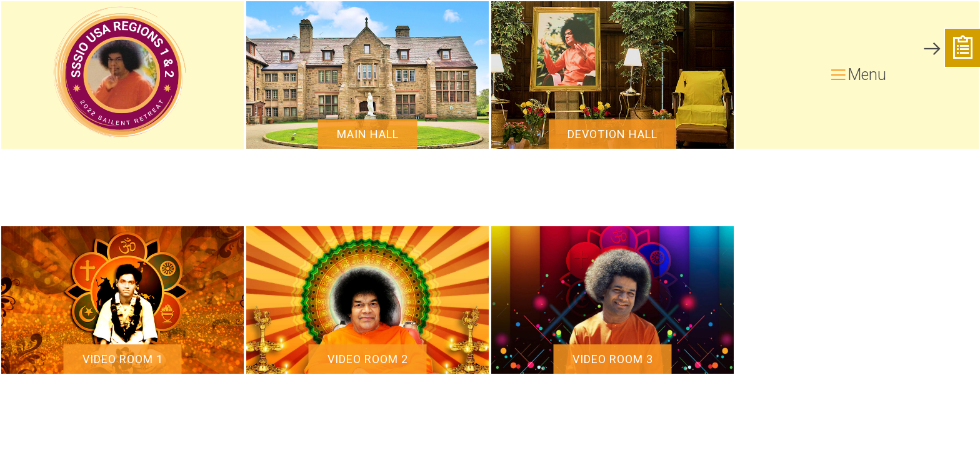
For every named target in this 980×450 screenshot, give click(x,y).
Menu (857, 75)
